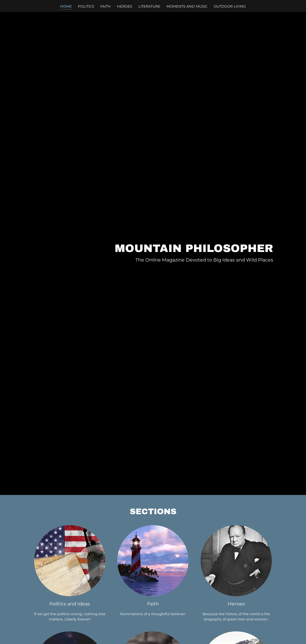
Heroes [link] (125, 6)
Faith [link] (105, 6)
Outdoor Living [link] (230, 6)
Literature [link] (149, 6)
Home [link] (66, 6)
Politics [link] (86, 6)
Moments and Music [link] (187, 6)
